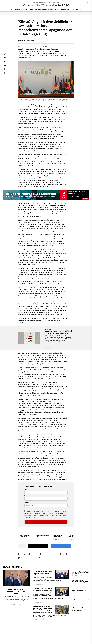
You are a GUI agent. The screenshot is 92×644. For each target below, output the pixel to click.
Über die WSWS (61, 13)
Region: (27, 503)
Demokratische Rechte (47, 554)
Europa (29, 558)
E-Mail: (26, 489)
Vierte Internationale (20, 13)
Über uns (84, 2)
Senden (46, 522)
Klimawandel (57, 554)
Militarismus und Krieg (37, 558)
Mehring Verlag (52, 13)
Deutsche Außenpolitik (35, 554)
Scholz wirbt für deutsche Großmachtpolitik (25, 536)
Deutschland (22, 558)
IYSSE (46, 13)
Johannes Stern (22, 40)
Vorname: (27, 496)
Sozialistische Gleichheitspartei (35, 13)
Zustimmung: (28, 509)
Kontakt (78, 2)
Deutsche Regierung (23, 554)
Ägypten (64, 554)
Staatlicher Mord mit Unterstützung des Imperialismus (57, 537)
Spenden (75, 13)
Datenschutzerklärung (39, 513)
